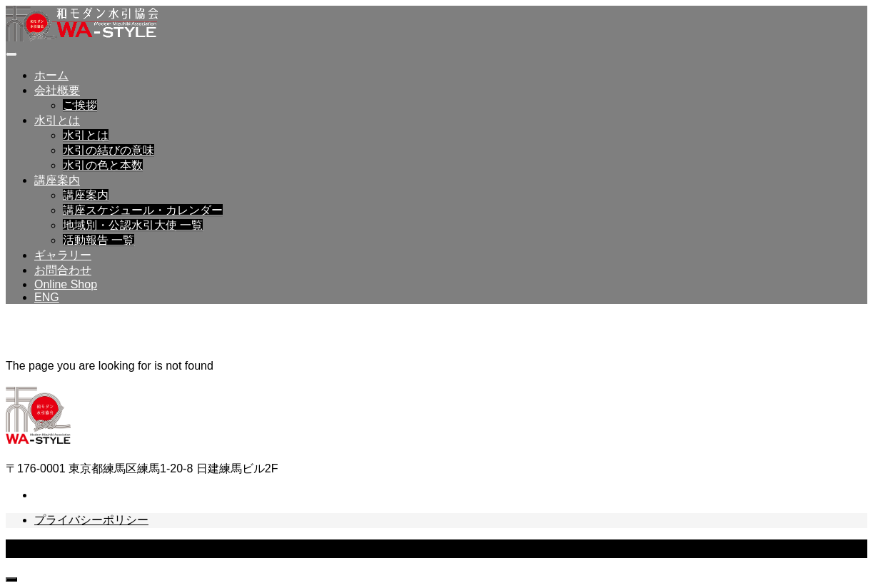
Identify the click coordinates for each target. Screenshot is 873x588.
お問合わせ (63, 270)
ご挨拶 (80, 105)
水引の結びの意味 (109, 150)
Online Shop (66, 284)
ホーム (51, 75)
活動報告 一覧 (99, 240)
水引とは (57, 120)
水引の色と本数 (103, 165)
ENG (47, 297)
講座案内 (57, 180)
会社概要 (57, 90)
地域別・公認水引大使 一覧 (133, 225)
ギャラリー (63, 255)
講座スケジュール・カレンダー (143, 210)
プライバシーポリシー (91, 520)
